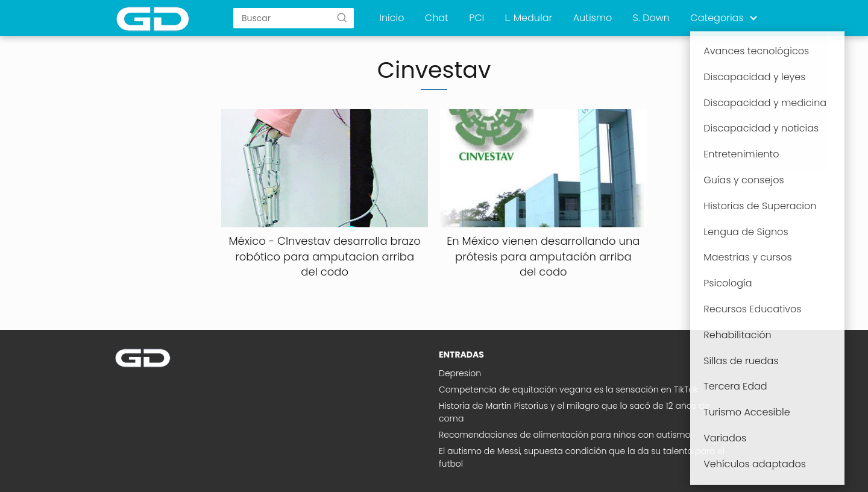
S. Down (651, 18)
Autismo (593, 18)
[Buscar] (342, 17)
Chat (437, 18)
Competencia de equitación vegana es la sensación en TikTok (568, 389)
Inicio (392, 18)
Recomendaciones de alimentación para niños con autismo (565, 435)
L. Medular (529, 18)
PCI (476, 18)
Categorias (717, 18)
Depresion (460, 373)
